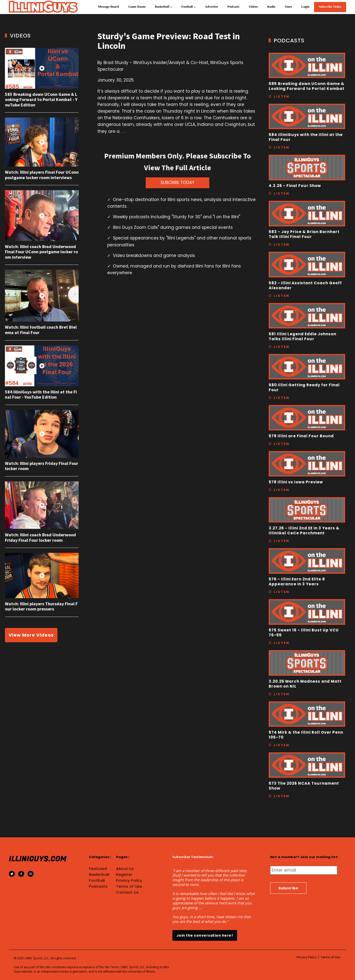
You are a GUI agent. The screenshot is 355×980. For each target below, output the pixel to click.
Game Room (137, 7)
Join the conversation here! (205, 935)
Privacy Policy (129, 880)
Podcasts (233, 7)
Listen (282, 96)
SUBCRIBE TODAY (177, 183)
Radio (271, 7)
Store (288, 7)
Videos (253, 7)
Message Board (108, 7)
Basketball (162, 7)
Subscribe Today (330, 7)
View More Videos (31, 635)
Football (187, 7)
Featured (98, 869)
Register (124, 875)
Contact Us (127, 892)
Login (305, 7)
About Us (125, 869)
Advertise (211, 7)
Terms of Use (129, 886)
